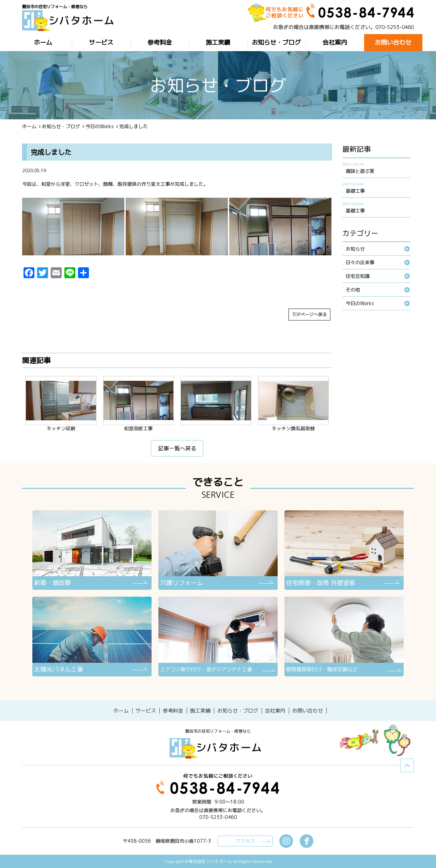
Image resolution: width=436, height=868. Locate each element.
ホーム (29, 126)
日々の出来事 (360, 262)
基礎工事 (355, 191)
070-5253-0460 (395, 27)
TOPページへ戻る (309, 314)
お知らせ (355, 249)
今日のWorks (100, 126)
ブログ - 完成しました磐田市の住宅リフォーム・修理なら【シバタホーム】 (71, 21)
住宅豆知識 (358, 276)
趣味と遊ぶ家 (360, 171)
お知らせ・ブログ (61, 126)
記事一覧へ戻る (177, 448)
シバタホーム (218, 748)
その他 (353, 290)
